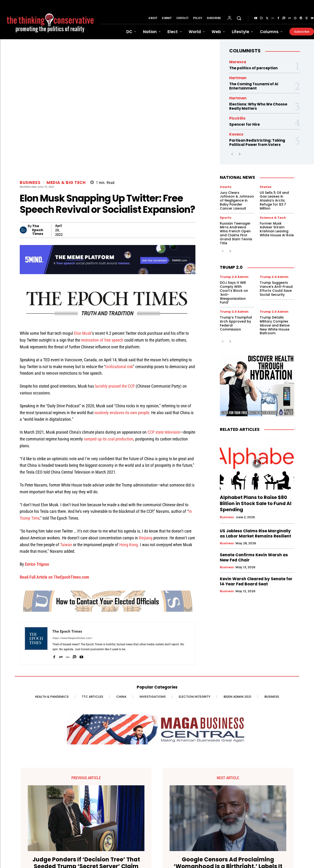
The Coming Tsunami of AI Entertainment (254, 86)
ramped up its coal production (109, 439)
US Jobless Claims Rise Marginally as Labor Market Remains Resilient (256, 533)
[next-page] (240, 154)
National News (237, 177)
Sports (226, 218)
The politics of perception (253, 68)
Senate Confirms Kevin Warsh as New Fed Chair (254, 557)
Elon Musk (83, 333)
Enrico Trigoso (37, 564)
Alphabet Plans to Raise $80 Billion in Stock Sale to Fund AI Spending (256, 503)
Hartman (238, 78)
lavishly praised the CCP (115, 386)
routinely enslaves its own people (122, 413)
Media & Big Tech (66, 183)
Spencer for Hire (244, 124)
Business (30, 183)
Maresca (238, 62)
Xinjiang (146, 538)
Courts (226, 187)
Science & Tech (273, 218)
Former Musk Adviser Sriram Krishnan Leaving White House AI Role (277, 229)
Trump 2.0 (231, 267)
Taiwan (66, 545)
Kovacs (236, 134)
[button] (239, 18)
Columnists (245, 51)
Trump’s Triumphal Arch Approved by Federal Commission (236, 323)
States (266, 187)
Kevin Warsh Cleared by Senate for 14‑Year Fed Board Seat (256, 581)
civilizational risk (119, 367)
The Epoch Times (38, 230)
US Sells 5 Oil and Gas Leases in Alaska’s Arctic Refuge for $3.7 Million (274, 200)
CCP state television (164, 432)
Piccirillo (237, 118)
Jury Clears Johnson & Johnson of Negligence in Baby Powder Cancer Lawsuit (237, 200)
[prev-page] (232, 154)
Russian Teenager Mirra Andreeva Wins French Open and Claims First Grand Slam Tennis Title (236, 233)
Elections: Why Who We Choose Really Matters (258, 106)
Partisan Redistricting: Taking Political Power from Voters (257, 142)
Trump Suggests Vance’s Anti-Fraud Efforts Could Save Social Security (276, 288)
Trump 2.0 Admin (234, 277)
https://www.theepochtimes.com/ (72, 638)
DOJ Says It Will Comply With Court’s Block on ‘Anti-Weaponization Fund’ (234, 292)
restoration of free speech (102, 340)
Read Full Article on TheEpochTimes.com (54, 577)
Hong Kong (129, 545)
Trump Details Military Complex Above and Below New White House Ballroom (275, 325)
